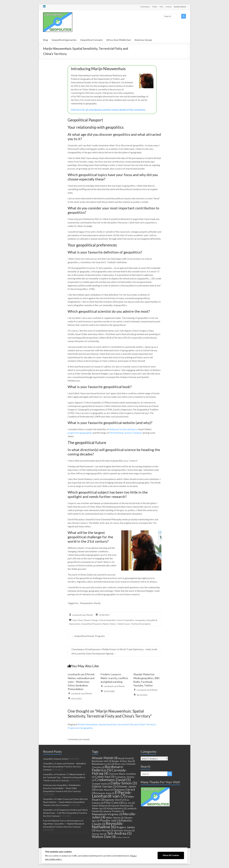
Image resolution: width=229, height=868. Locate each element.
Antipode (114, 429)
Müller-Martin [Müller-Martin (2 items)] (115, 818)
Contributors (145, 7)
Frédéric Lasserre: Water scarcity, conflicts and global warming (114, 678)
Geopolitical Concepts (91, 40)
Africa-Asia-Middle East (119, 40)
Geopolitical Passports (92, 624)
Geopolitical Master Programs (88, 636)
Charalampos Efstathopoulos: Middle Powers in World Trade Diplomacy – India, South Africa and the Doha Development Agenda (114, 651)
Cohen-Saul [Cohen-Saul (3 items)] (105, 777)
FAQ (161, 7)
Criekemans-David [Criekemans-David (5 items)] (113, 780)
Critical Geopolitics (108, 620)
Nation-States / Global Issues (116, 624)
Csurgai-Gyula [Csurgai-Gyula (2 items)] (101, 783)
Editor (155, 7)
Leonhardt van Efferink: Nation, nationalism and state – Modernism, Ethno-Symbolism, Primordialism (81, 682)
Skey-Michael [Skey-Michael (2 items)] (104, 830)
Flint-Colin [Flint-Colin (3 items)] (113, 803)
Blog (45, 40)
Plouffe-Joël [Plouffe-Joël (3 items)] (110, 820)
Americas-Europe (143, 40)
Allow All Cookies (171, 855)
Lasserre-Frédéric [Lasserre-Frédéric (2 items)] (113, 811)
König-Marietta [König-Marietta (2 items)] (116, 808)
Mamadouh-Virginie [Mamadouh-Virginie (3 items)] (107, 814)
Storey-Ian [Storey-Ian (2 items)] (99, 834)
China (80, 620)
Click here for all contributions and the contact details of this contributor (108, 110)
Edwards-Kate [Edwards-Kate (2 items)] (105, 793)
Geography (140, 620)
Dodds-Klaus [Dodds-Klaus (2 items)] (104, 790)
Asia (74, 620)
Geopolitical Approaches (64, 40)
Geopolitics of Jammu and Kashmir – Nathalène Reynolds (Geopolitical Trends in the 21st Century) (64, 767)
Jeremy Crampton (133, 433)
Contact (169, 7)
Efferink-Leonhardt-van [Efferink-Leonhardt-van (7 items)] (112, 794)
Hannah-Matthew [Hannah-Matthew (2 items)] (122, 806)
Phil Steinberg (116, 433)
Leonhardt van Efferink (83, 615)
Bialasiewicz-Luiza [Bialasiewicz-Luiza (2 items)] (103, 764)
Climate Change (91, 620)
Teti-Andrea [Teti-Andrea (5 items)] (119, 833)
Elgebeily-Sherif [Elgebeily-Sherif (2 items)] (115, 800)
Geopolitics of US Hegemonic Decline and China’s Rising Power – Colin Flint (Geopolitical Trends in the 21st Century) (66, 813)
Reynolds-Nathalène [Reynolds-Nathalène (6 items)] (108, 825)
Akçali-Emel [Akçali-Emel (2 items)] (126, 758)
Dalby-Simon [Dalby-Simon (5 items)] (124, 783)
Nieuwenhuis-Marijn (90, 603)
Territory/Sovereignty (141, 624)
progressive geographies (80, 433)
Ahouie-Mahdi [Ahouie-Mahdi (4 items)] (105, 758)
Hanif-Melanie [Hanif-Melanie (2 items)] (101, 806)
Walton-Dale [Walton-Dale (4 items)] (104, 837)
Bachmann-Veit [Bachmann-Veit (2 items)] (102, 761)
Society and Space (128, 429)
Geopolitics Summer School (56, 759)
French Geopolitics (126, 620)
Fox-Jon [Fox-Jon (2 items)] (129, 803)
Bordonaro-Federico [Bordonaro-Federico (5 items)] (108, 768)
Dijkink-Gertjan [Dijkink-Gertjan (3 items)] (104, 786)
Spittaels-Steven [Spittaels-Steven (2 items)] (124, 830)
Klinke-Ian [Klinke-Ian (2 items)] (99, 808)
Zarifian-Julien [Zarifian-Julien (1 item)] (123, 837)
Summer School (180, 7)
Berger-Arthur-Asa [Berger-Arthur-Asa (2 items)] (123, 761)
